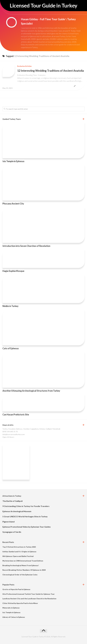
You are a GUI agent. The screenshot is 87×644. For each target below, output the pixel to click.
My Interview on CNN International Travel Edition (23, 561)
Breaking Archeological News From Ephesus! (21, 565)
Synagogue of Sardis (12, 532)
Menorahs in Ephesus (11, 608)
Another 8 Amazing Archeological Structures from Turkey (31, 391)
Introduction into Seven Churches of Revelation (26, 246)
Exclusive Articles (24, 66)
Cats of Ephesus (11, 348)
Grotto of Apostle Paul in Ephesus (16, 589)
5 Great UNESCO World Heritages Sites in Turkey (25, 516)
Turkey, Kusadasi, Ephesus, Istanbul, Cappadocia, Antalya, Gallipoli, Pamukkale (31, 429)
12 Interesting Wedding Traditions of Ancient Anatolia (51, 71)
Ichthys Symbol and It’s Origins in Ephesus (19, 552)
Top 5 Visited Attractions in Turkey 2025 (19, 547)
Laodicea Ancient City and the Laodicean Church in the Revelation (29, 599)
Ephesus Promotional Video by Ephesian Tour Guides (27, 527)
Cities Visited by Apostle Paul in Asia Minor (20, 603)
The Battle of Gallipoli (13, 501)
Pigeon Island (9, 522)
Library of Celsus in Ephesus (14, 617)
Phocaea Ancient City (13, 204)
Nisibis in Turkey (10, 306)
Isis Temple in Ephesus (13, 161)
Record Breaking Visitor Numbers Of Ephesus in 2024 (24, 570)
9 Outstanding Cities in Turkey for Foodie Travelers (26, 506)
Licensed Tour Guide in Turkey (43, 6)
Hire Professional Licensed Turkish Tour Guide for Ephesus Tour (29, 594)
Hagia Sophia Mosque (13, 271)
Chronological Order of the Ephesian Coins (20, 575)
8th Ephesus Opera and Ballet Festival (18, 556)
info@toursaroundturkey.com (14, 434)
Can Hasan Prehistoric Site (16, 415)
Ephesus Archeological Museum (17, 511)
